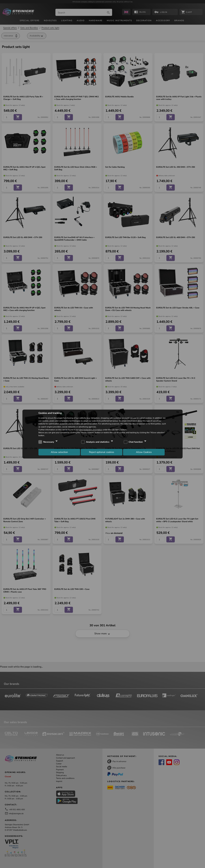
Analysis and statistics (98, 442)
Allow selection (59, 452)
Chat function (136, 442)
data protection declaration (91, 430)
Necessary (49, 442)
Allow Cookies (144, 452)
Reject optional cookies (102, 452)
